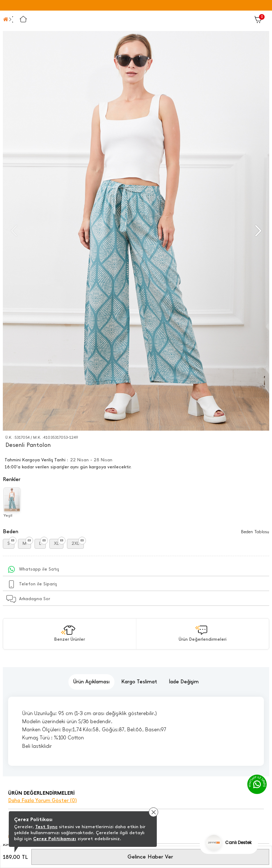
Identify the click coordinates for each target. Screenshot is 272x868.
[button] (257, 231)
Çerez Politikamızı (55, 839)
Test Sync (46, 827)
